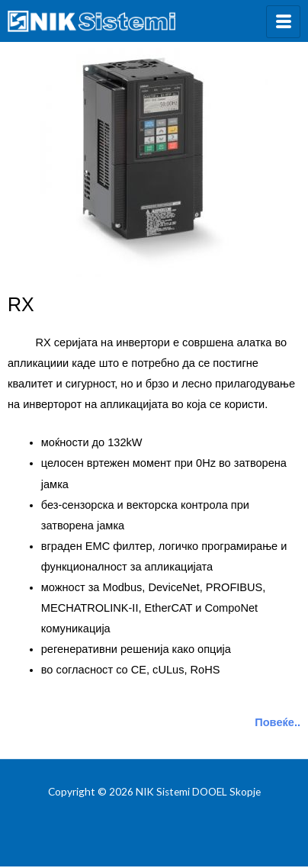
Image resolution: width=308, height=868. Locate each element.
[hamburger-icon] (283, 22)
